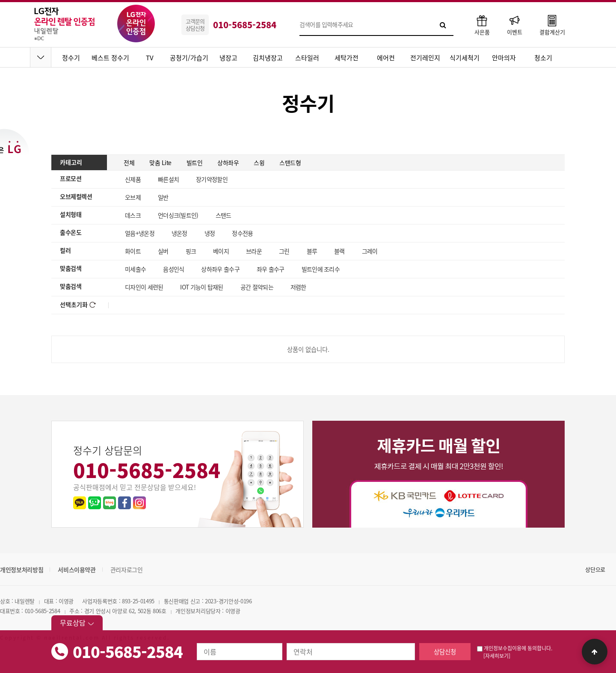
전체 (129, 162)
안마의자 (504, 58)
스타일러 (307, 58)
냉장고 (228, 58)
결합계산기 (552, 25)
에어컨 (386, 58)
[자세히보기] (497, 656)
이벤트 (515, 25)
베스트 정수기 (110, 58)
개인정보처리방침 (22, 570)
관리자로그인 (127, 570)
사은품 (482, 25)
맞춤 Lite (160, 162)
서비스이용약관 (77, 570)
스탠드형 (290, 162)
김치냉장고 (268, 58)
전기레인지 (425, 58)
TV (150, 58)
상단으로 (595, 569)
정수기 (71, 58)
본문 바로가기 (0, 0)
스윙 (259, 162)
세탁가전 (346, 58)
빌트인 (195, 162)
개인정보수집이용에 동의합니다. (515, 648)
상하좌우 (228, 162)
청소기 (543, 58)
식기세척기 (465, 58)
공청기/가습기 (189, 58)
